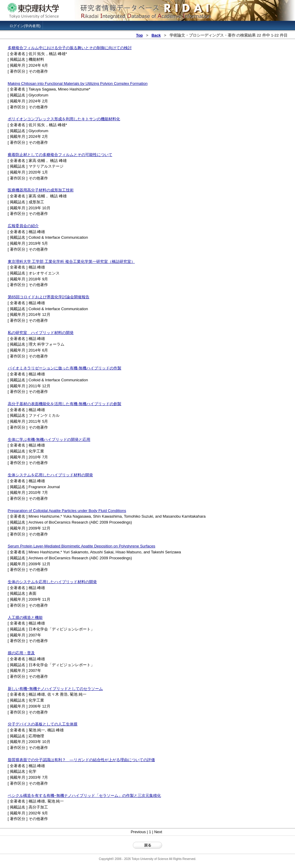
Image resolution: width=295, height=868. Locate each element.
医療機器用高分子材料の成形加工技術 (41, 190)
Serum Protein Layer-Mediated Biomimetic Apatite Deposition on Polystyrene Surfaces (81, 546)
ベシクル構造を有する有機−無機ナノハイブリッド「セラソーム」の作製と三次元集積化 (84, 796)
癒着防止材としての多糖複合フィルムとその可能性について (60, 155)
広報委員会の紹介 (23, 226)
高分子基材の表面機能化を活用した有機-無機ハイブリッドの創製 (65, 404)
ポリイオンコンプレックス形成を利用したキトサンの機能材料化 (64, 119)
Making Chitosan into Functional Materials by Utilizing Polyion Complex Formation (78, 83)
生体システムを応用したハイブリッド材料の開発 (50, 475)
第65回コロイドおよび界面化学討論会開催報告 (49, 297)
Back (156, 35)
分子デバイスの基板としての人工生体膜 (43, 724)
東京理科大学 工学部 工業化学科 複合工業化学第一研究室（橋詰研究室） (71, 262)
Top (139, 35)
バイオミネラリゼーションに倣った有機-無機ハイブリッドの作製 (65, 368)
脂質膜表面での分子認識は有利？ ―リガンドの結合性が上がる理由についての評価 (81, 760)
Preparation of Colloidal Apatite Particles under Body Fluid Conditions (67, 511)
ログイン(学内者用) (25, 26)
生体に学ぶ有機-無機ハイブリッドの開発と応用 (49, 440)
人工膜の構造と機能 (25, 618)
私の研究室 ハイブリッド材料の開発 (41, 333)
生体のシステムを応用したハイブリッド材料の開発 (52, 582)
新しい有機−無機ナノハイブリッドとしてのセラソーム (55, 689)
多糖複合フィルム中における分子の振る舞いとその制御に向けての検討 (70, 48)
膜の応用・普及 (21, 653)
